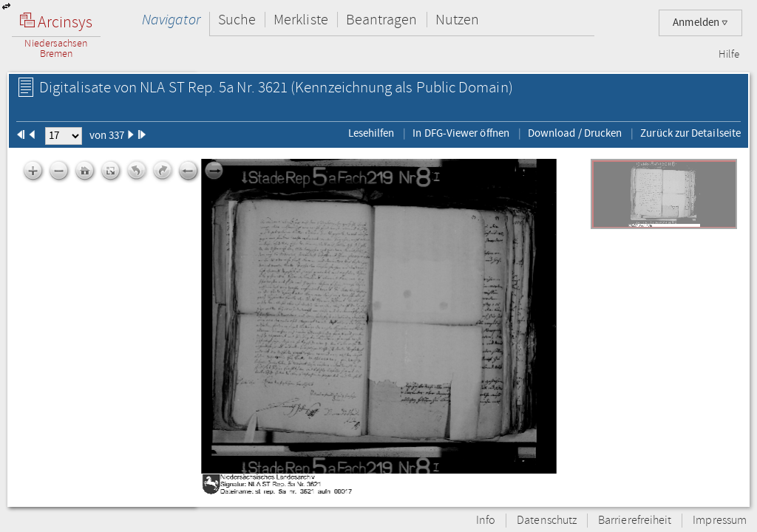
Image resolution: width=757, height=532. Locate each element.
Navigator (171, 20)
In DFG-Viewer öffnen (461, 133)
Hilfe (729, 55)
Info (486, 521)
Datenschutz (547, 521)
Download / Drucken (575, 133)
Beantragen (382, 20)
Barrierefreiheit (635, 521)
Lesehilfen (371, 133)
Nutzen (457, 20)
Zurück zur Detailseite (690, 133)
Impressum (720, 521)
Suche (237, 20)
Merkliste (301, 20)
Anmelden (700, 23)
